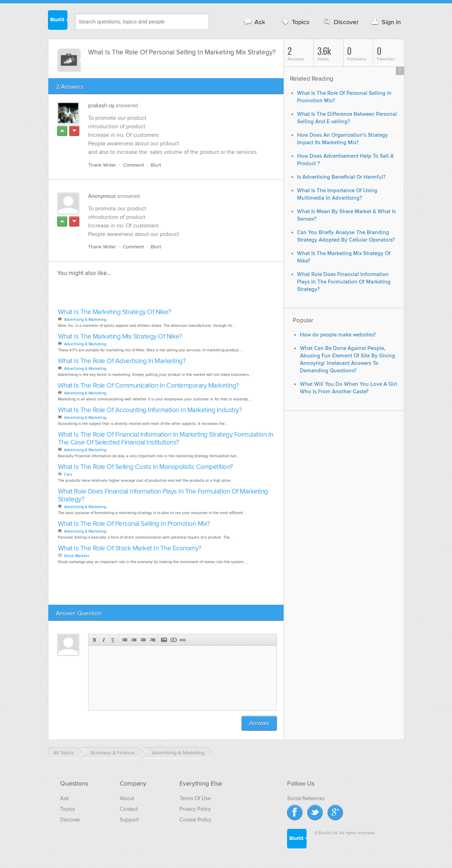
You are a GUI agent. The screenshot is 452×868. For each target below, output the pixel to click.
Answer (259, 723)
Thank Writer (102, 165)
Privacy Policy (195, 809)
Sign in (385, 22)
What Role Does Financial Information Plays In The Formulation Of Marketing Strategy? (163, 495)
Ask (254, 22)
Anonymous (102, 196)
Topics (295, 22)
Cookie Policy (195, 820)
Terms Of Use (195, 798)
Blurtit (58, 21)
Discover (340, 22)
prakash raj (101, 106)
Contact (129, 809)
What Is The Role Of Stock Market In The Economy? (130, 548)
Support (129, 820)
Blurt (156, 165)
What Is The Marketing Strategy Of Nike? (115, 312)
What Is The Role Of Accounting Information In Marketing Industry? (150, 410)
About (127, 798)
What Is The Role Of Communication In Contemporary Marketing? (149, 386)
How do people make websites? (338, 335)
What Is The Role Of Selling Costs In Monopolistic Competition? (146, 467)
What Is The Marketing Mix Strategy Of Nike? (120, 337)
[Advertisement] (138, 295)
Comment (133, 165)
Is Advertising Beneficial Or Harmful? (341, 177)
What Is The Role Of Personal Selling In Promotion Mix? (134, 524)
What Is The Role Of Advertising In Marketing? (122, 361)
